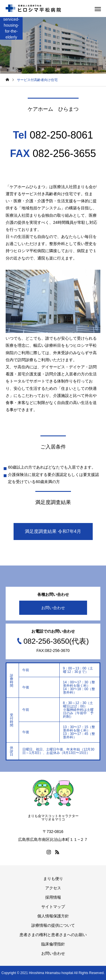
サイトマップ (53, 907)
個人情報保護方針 (53, 916)
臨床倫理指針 (53, 944)
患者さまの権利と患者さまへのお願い (53, 935)
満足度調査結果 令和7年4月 (53, 531)
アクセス (53, 888)
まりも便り (53, 879)
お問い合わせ (53, 608)
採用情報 (53, 897)
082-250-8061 (61, 135)
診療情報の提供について (53, 925)
